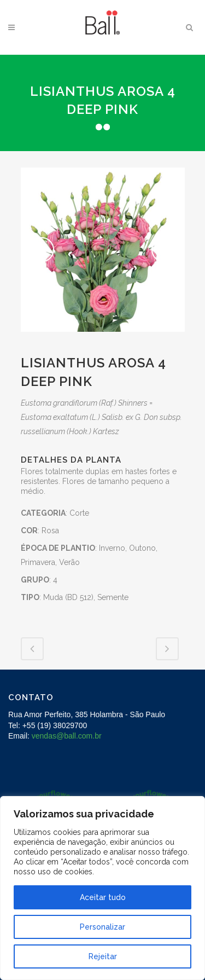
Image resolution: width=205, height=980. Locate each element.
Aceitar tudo (103, 897)
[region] (102, 888)
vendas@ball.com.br (67, 736)
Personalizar (102, 927)
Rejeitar (103, 956)
